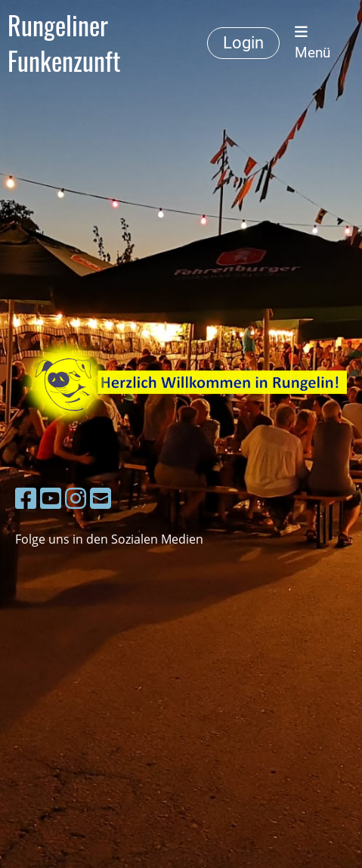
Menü (312, 43)
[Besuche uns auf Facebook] (26, 498)
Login (243, 43)
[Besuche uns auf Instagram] (76, 498)
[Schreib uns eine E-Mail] (101, 498)
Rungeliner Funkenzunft (64, 43)
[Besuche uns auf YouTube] (51, 498)
